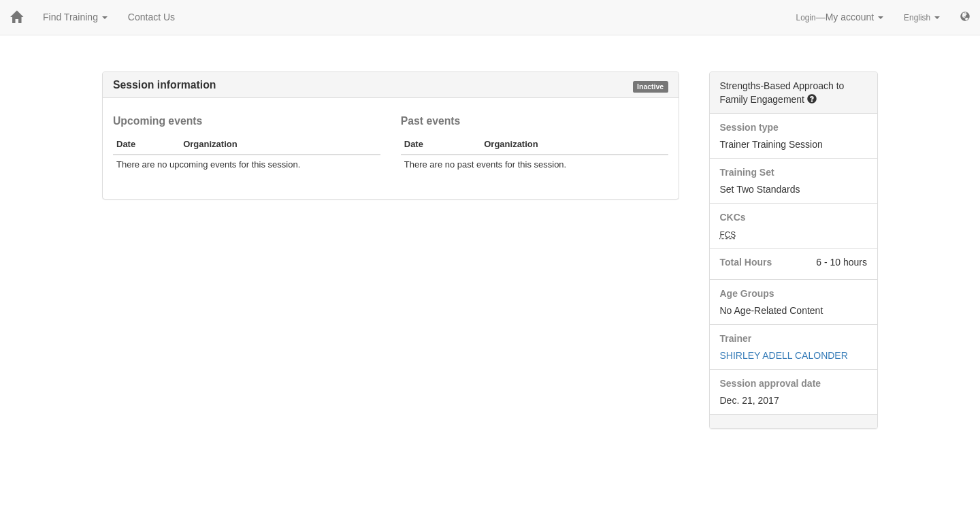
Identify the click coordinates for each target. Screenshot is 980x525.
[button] (812, 99)
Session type (749, 127)
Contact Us (151, 17)
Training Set (747, 172)
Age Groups (747, 293)
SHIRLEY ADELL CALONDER (784, 355)
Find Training (75, 17)
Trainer (736, 338)
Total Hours (746, 262)
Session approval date (771, 383)
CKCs (733, 217)
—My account (840, 17)
